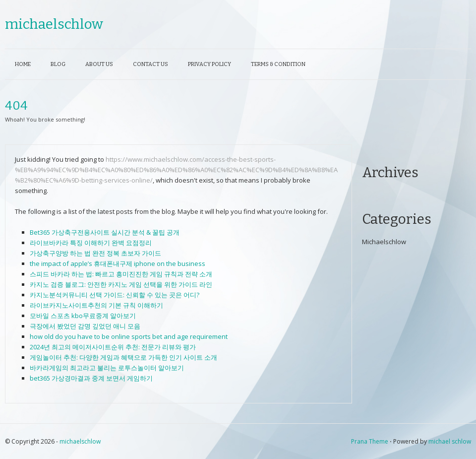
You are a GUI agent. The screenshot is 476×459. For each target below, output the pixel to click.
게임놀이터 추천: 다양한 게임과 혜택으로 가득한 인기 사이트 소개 (123, 357)
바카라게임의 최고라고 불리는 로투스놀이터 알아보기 (107, 368)
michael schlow (450, 441)
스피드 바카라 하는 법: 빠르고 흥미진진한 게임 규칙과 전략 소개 (121, 274)
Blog (58, 64)
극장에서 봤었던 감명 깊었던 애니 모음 (85, 326)
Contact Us (150, 64)
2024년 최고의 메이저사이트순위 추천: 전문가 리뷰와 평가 (113, 347)
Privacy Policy (209, 64)
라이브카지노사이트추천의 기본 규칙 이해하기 (96, 305)
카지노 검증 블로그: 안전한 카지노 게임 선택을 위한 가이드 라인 (121, 284)
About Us (99, 64)
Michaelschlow (384, 242)
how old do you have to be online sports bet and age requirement (129, 336)
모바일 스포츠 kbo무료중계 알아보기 (83, 316)
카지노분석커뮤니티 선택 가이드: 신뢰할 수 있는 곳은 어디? (115, 295)
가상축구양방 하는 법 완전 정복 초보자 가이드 (95, 253)
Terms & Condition (278, 64)
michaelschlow (54, 24)
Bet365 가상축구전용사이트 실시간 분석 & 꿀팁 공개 (105, 232)
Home (23, 64)
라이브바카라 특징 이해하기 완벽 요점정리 (91, 243)
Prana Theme (370, 441)
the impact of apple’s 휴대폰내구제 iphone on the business (118, 263)
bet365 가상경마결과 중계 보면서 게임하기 (91, 378)
